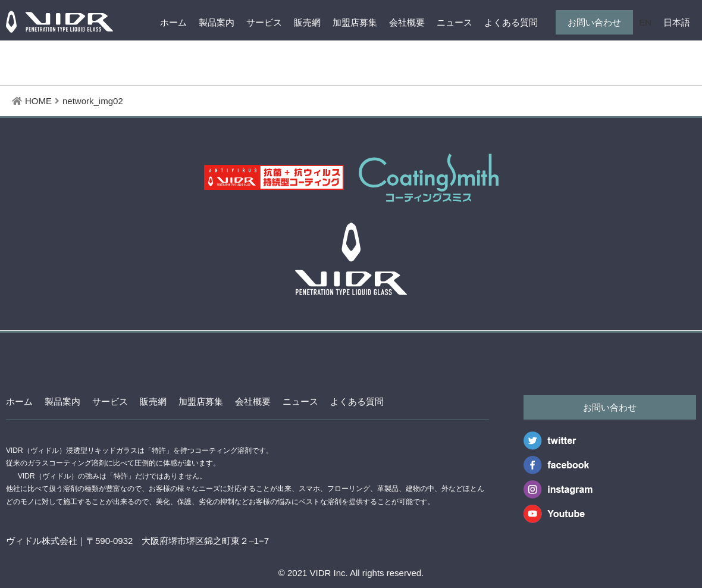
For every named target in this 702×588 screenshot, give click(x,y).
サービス (264, 22)
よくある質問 (511, 22)
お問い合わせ (594, 22)
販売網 (307, 22)
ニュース (455, 22)
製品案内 (217, 22)
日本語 (677, 22)
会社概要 (407, 22)
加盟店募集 (355, 22)
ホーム (173, 22)
